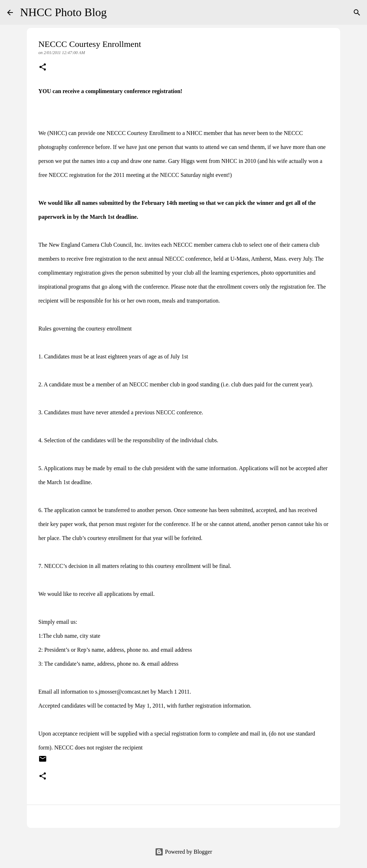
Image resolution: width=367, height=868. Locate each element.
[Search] (117, 13)
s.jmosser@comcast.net (122, 692)
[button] (43, 68)
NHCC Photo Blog (63, 12)
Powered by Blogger (183, 852)
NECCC (116, 133)
